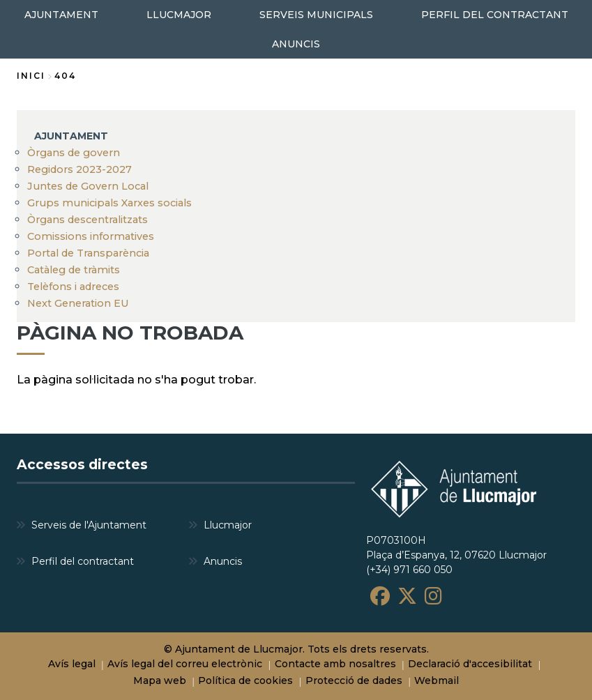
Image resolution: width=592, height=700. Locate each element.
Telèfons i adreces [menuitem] (73, 287)
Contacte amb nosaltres (335, 664)
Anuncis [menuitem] (223, 561)
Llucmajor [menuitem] (228, 525)
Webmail (437, 680)
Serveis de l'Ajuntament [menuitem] (89, 525)
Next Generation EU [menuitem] (78, 303)
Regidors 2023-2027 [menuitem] (79, 169)
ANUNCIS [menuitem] (296, 44)
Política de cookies (245, 680)
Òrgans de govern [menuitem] (74, 153)
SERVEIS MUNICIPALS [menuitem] (316, 15)
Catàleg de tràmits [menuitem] (74, 270)
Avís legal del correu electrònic (185, 664)
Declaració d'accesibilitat (470, 664)
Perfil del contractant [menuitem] (83, 561)
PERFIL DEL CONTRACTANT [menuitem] (495, 15)
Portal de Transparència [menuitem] (88, 253)
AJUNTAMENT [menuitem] (61, 15)
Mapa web (160, 680)
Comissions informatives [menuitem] (91, 236)
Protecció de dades (354, 680)
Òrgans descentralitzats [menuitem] (88, 220)
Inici (31, 76)
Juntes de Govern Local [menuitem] (88, 186)
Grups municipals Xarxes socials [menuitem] (109, 203)
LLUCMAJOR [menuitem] (179, 15)
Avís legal (72, 664)
